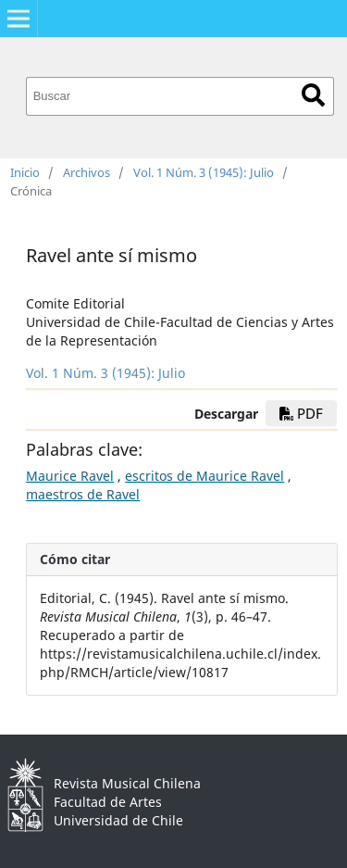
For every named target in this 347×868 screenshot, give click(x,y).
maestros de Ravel (83, 494)
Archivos (87, 172)
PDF (301, 413)
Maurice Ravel (70, 476)
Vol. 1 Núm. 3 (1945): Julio (204, 172)
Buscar (313, 95)
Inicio (25, 172)
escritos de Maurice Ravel (204, 476)
